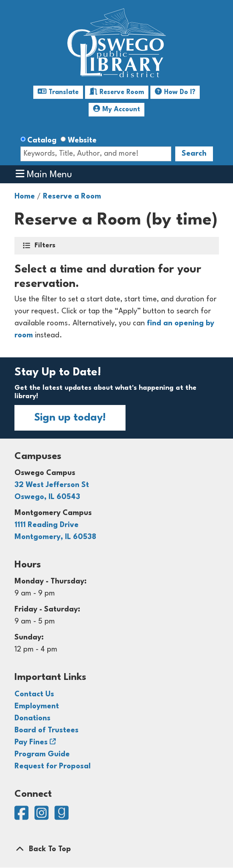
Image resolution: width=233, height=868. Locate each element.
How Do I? (175, 91)
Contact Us (34, 694)
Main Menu (44, 174)
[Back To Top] (117, 849)
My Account (116, 109)
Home (25, 196)
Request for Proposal (53, 766)
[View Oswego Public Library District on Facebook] (22, 817)
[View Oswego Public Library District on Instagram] (43, 817)
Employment (37, 706)
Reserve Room (117, 91)
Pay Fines (31, 742)
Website (82, 140)
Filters (46, 245)
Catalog (42, 140)
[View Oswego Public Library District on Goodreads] (62, 817)
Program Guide (42, 754)
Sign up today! (70, 418)
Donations (32, 718)
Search (194, 154)
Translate (58, 91)
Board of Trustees (47, 730)
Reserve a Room (72, 196)
